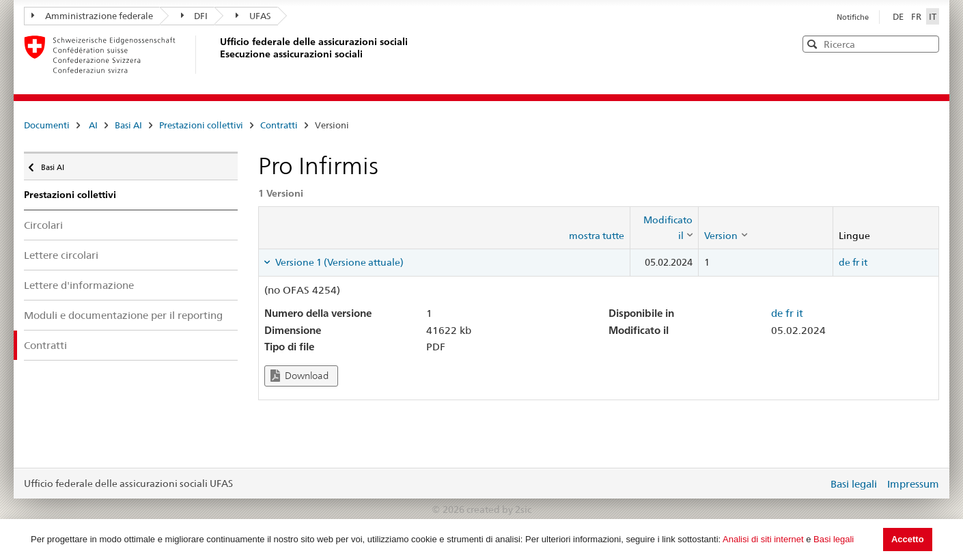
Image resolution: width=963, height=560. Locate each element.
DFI (195, 16)
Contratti (279, 125)
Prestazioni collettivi (201, 125)
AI (93, 125)
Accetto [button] (908, 539)
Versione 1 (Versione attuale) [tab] (338, 262)
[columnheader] (665, 228)
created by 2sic (499, 509)
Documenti (47, 125)
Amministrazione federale (92, 16)
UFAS (253, 16)
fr (856, 262)
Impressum (913, 484)
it (864, 262)
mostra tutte (597, 236)
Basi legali (834, 539)
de (845, 262)
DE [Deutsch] (899, 16)
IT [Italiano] (933, 16)
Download (299, 376)
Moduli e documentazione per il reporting (123, 315)
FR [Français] (917, 16)
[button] (927, 43)
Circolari (43, 225)
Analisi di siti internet (763, 539)
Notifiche (853, 17)
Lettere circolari (61, 255)
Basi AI (128, 125)
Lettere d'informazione (79, 285)
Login (815, 484)
